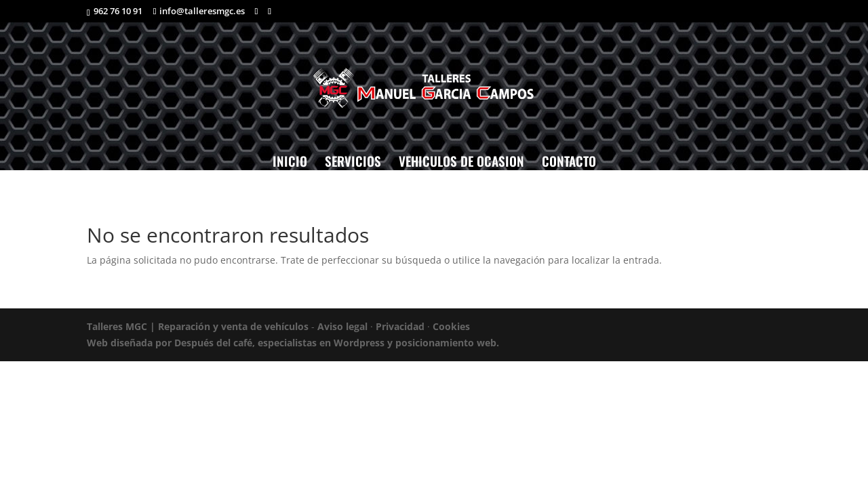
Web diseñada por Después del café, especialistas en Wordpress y (241, 343)
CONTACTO (569, 161)
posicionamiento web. (447, 343)
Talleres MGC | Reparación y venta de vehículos (198, 326)
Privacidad (400, 326)
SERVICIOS (353, 161)
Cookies (451, 326)
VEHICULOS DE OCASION (461, 161)
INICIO (290, 161)
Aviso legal (342, 326)
